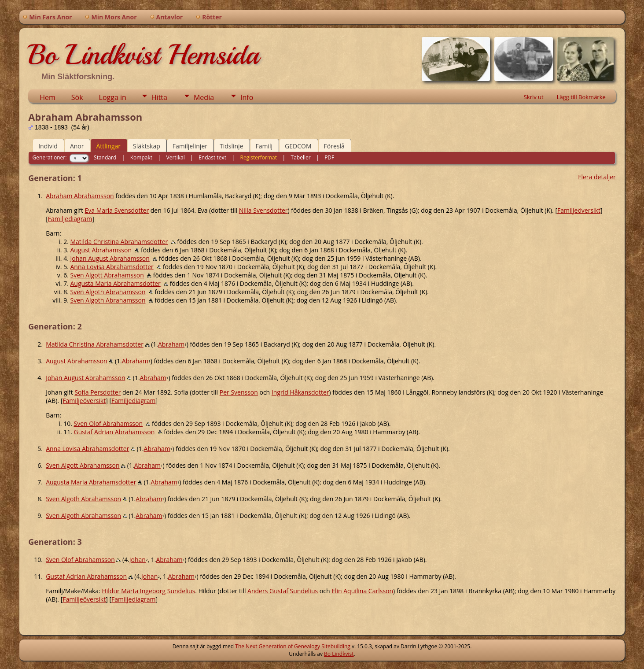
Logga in (113, 97)
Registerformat (258, 157)
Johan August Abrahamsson (110, 258)
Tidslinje (232, 146)
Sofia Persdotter (98, 392)
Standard (105, 157)
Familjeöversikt (579, 210)
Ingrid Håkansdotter (300, 392)
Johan (138, 560)
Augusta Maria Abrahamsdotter (116, 283)
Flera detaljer (597, 177)
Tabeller (301, 157)
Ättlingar (108, 146)
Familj (264, 146)
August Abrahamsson (101, 250)
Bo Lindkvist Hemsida (144, 55)
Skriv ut (534, 97)
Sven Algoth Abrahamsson (108, 292)
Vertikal (176, 157)
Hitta (159, 97)
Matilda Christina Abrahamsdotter (119, 242)
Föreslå (334, 146)
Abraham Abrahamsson (80, 196)
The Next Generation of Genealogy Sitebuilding (293, 646)
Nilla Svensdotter (263, 210)
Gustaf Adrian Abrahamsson (114, 432)
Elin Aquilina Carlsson (362, 591)
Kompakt (141, 157)
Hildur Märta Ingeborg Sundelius (148, 591)
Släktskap (147, 146)
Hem (48, 97)
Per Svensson (239, 392)
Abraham (171, 344)
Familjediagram (70, 219)
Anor (77, 146)
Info (247, 97)
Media (204, 97)
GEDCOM (298, 146)
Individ (48, 146)
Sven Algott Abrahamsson (107, 275)
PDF (329, 157)
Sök (77, 97)
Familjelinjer (190, 146)
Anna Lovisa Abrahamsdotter (112, 267)
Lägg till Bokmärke (581, 97)
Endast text (212, 157)
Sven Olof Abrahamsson (109, 423)
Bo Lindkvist (339, 654)
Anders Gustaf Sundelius (283, 591)
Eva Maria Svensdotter (117, 210)
